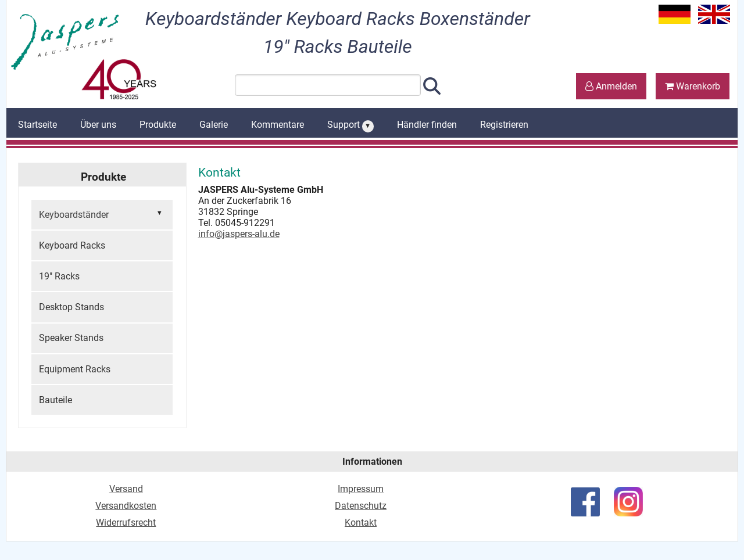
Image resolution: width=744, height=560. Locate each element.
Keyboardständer (102, 214)
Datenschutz (361, 506)
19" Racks (59, 276)
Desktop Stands (71, 307)
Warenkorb (693, 86)
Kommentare (278, 125)
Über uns (98, 125)
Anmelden (611, 86)
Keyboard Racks (72, 245)
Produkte (158, 125)
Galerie (214, 125)
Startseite (37, 125)
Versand (126, 489)
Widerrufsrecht (126, 523)
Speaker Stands (71, 338)
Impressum (361, 489)
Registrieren (504, 125)
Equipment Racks (75, 369)
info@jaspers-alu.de (239, 234)
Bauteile (56, 400)
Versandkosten (126, 506)
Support (350, 125)
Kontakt (361, 523)
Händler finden (427, 125)
